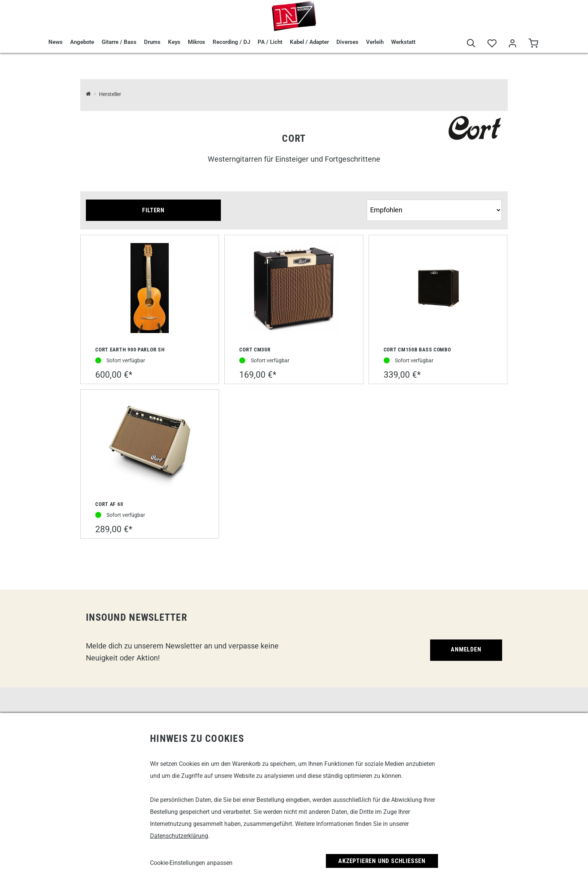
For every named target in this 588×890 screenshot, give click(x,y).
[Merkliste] (492, 44)
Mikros (196, 42)
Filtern (153, 210)
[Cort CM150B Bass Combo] (438, 289)
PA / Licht (270, 42)
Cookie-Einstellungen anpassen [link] (191, 863)
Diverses (347, 42)
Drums (152, 42)
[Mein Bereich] (512, 44)
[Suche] (471, 44)
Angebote (82, 42)
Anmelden (466, 649)
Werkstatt (403, 42)
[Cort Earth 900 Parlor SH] (150, 289)
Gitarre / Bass (119, 42)
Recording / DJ (231, 42)
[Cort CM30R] (294, 289)
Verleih (375, 42)
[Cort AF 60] (150, 443)
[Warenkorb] (533, 44)
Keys (174, 42)
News (55, 42)
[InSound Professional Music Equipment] (88, 94)
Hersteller (110, 94)
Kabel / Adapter (309, 42)
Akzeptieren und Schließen (382, 861)
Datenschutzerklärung (179, 836)
